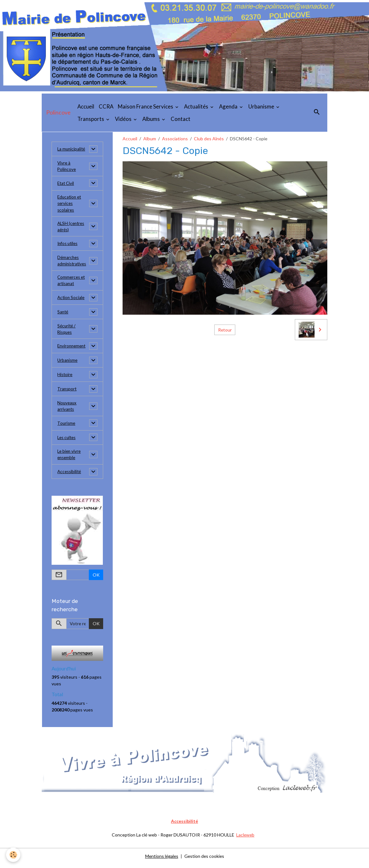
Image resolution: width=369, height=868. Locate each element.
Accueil (86, 106)
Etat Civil (66, 184)
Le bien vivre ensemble (70, 459)
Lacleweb (245, 839)
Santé (63, 315)
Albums (152, 119)
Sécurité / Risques (67, 332)
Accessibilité (70, 476)
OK (96, 579)
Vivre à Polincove (67, 166)
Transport (67, 392)
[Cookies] (14, 855)
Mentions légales (161, 860)
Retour (225, 330)
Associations (175, 139)
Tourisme (67, 427)
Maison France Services (146, 106)
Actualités (197, 106)
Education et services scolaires (70, 204)
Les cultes (67, 441)
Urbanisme (262, 106)
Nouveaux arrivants (67, 410)
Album (150, 139)
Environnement (73, 350)
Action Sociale (71, 301)
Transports (91, 119)
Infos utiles (69, 245)
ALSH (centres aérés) (72, 228)
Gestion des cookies (205, 860)
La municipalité (72, 149)
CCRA (106, 106)
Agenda (229, 106)
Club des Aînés (209, 139)
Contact (181, 119)
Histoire (65, 378)
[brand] (58, 113)
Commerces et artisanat (72, 283)
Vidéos (124, 119)
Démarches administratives (73, 263)
